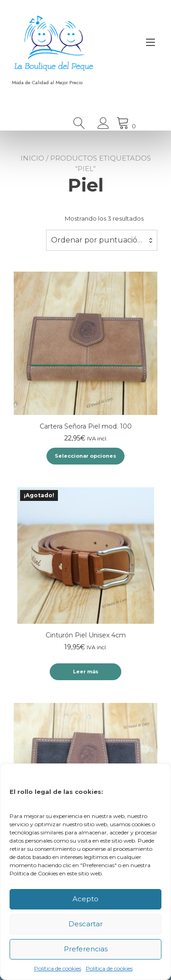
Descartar (85, 924)
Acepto (85, 899)
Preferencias (86, 949)
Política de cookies (58, 968)
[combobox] (102, 240)
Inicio (32, 158)
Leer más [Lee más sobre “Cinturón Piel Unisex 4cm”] (86, 672)
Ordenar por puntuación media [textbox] (102, 240)
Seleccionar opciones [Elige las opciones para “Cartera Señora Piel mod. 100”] (85, 456)
